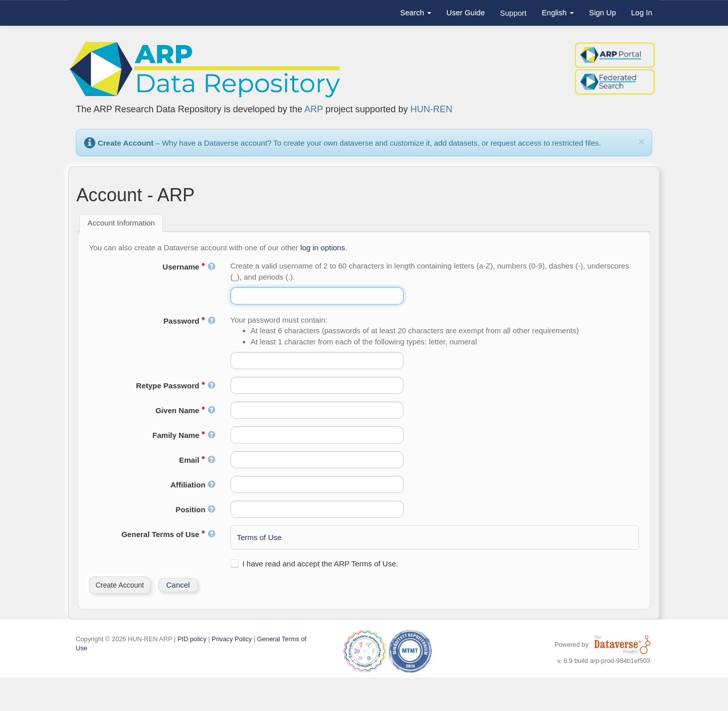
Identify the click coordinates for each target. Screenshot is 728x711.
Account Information (121, 223)
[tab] (121, 223)
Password (189, 321)
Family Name (184, 435)
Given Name (185, 410)
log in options (323, 248)
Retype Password (175, 386)
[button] (120, 585)
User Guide (466, 12)
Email (197, 460)
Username (189, 267)
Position (195, 509)
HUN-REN (431, 109)
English (558, 12)
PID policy (192, 639)
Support (513, 13)
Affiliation (193, 485)
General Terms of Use (168, 534)
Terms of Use (259, 537)
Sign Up (602, 12)
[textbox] (317, 296)
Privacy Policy (232, 639)
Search (416, 12)
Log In (642, 12)
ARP (314, 109)
